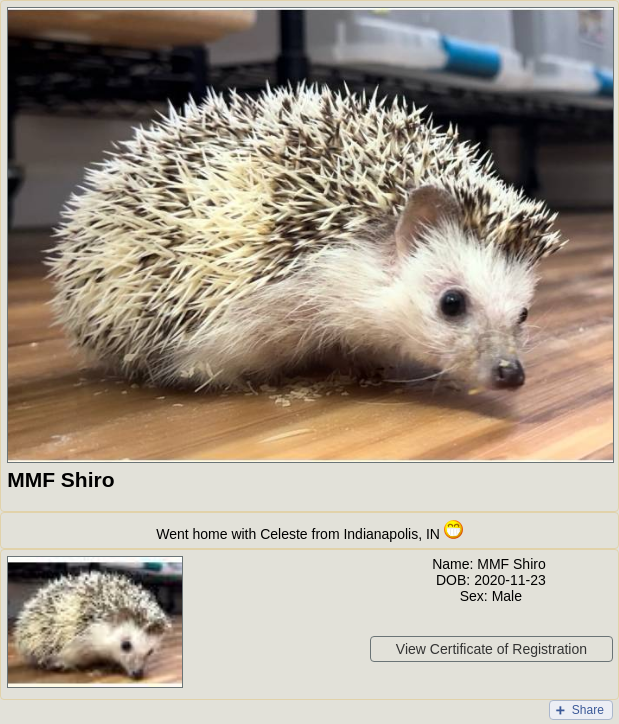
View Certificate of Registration (491, 649)
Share (588, 710)
